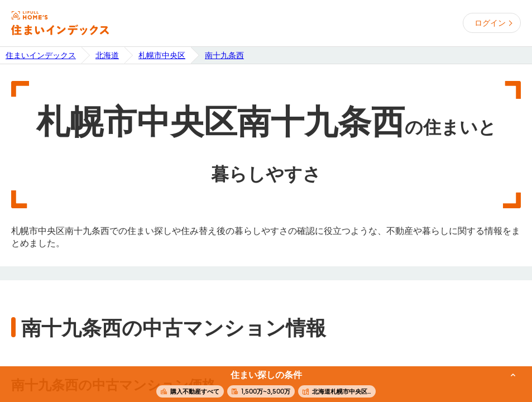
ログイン (490, 23)
